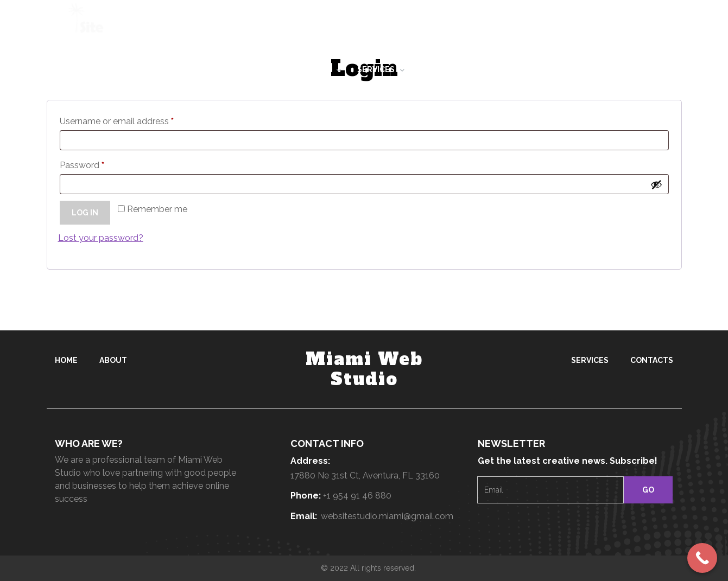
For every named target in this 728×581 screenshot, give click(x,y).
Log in (85, 213)
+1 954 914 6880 (375, 24)
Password (85, 165)
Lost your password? (101, 238)
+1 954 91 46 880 (357, 496)
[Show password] (656, 184)
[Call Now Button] (702, 558)
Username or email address (119, 122)
